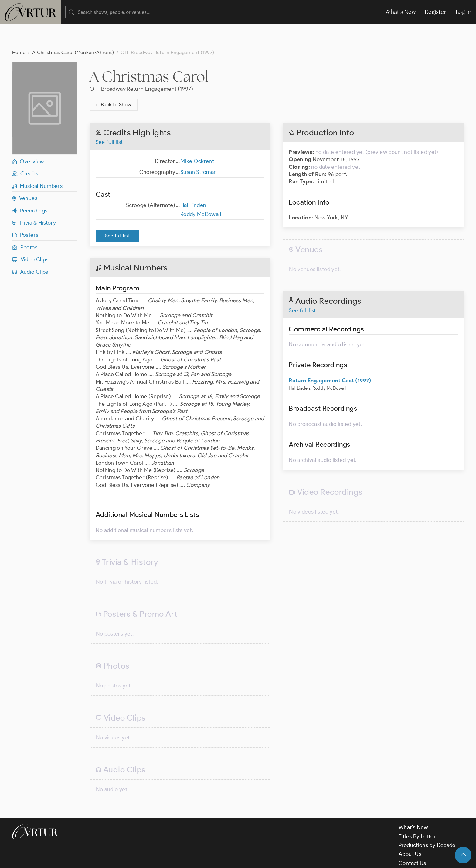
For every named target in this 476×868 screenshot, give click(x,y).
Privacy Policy (155, 858)
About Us (410, 830)
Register (436, 12)
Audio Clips (30, 248)
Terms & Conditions (110, 858)
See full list (109, 118)
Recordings (30, 186)
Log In (464, 12)
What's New (400, 12)
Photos (25, 223)
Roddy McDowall (201, 190)
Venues (25, 174)
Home (19, 28)
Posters (25, 211)
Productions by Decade (427, 821)
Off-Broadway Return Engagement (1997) (141, 65)
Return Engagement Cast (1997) (330, 356)
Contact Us (412, 839)
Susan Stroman (199, 148)
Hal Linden (193, 181)
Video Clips (30, 235)
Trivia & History (34, 198)
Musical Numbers (37, 162)
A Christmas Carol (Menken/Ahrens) (73, 28)
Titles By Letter (417, 812)
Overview (28, 137)
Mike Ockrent (197, 137)
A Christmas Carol (149, 52)
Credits (25, 149)
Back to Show (112, 81)
